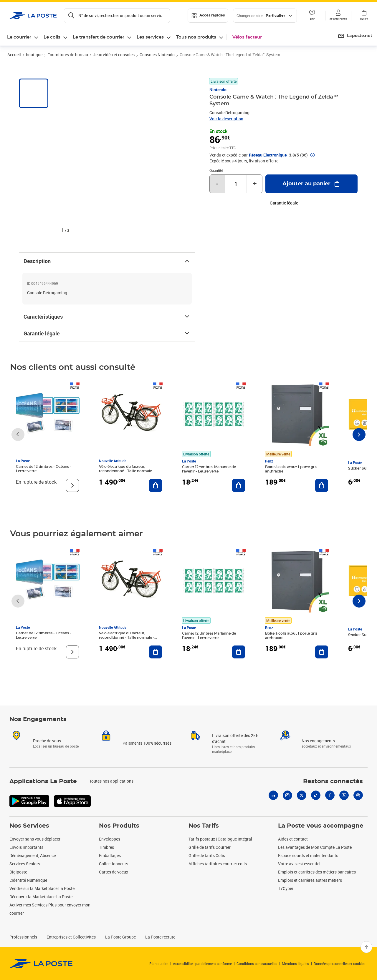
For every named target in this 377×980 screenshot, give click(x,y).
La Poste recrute (160, 937)
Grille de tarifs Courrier (210, 847)
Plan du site (159, 964)
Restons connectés (333, 781)
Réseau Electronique (268, 155)
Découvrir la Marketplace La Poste (41, 897)
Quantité (216, 170)
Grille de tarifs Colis (207, 855)
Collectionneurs (114, 864)
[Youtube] (344, 795)
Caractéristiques (107, 317)
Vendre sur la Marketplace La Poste (42, 888)
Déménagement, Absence (33, 855)
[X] (302, 795)
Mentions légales (295, 964)
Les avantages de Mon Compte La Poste (315, 847)
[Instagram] (287, 795)
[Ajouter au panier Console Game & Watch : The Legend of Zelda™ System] (311, 184)
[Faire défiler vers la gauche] (18, 435)
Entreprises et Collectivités (71, 937)
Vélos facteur (247, 37)
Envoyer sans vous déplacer (35, 839)
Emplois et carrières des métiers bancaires (317, 872)
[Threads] (358, 795)
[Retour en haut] (366, 947)
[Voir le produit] (72, 485)
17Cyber (286, 888)
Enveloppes (110, 839)
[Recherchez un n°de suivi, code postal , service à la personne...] (117, 16)
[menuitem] (355, 36)
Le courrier (19, 37)
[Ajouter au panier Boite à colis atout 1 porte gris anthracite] (322, 485)
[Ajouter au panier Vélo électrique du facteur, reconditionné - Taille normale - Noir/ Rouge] (156, 485)
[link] (41, 964)
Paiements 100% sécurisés (147, 743)
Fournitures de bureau (68, 55)
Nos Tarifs (204, 826)
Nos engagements (318, 741)
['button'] (33, 16)
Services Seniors (25, 864)
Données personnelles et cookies (339, 964)
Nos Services (29, 826)
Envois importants (26, 847)
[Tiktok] (316, 795)
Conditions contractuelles (257, 964)
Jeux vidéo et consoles (114, 55)
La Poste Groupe (120, 937)
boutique (34, 55)
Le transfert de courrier (99, 37)
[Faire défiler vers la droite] (359, 435)
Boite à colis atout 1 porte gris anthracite (291, 469)
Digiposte (18, 872)
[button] (338, 16)
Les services (150, 37)
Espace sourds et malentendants (308, 855)
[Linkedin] (273, 795)
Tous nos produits (196, 37)
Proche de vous (47, 741)
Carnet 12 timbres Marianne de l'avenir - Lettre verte (209, 469)
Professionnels (23, 937)
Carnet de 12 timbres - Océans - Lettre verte (44, 469)
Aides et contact (293, 839)
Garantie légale (107, 333)
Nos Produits (119, 826)
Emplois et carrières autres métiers (310, 880)
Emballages (110, 855)
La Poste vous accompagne (321, 826)
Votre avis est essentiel (299, 864)
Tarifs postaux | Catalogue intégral (220, 839)
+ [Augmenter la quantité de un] (255, 184)
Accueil (14, 55)
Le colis (52, 37)
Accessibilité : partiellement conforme (202, 964)
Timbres (106, 847)
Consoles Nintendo (157, 55)
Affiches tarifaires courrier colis (218, 864)
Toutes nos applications (111, 781)
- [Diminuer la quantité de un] (217, 184)
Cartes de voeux (114, 872)
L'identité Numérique (28, 880)
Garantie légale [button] (284, 203)
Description (107, 261)
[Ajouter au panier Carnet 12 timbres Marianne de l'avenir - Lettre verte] (239, 485)
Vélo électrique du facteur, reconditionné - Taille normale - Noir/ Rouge (127, 471)
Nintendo (218, 90)
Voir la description (226, 119)
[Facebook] (330, 795)
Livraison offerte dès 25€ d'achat (235, 738)
